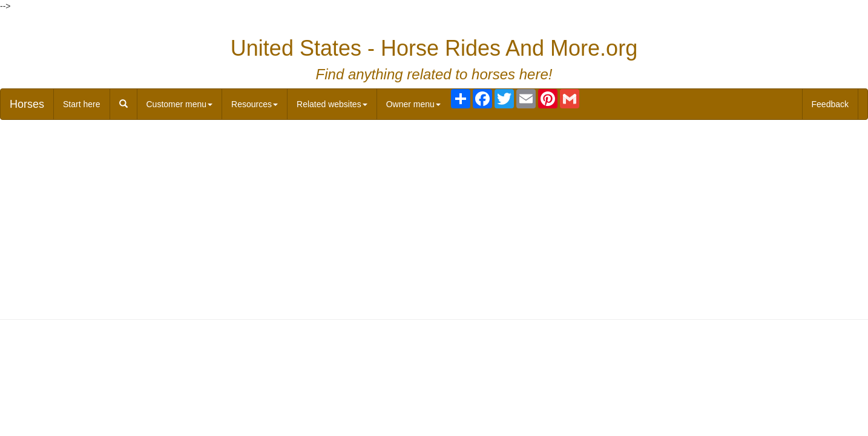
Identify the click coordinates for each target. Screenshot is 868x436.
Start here (81, 104)
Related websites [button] (332, 104)
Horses (27, 104)
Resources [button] (255, 104)
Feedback (830, 104)
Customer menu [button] (180, 104)
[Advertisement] (434, 217)
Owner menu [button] (413, 104)
